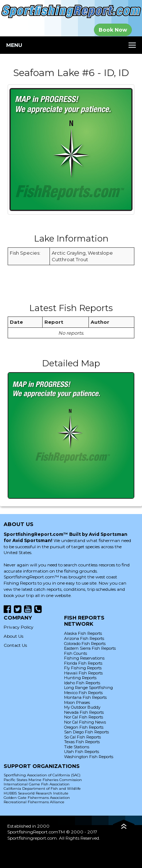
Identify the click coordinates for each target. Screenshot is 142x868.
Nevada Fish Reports (84, 712)
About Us (13, 636)
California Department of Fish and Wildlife (42, 789)
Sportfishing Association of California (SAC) (42, 775)
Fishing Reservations (84, 658)
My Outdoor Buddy (82, 707)
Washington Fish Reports (89, 757)
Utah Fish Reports (82, 752)
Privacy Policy (19, 627)
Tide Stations (77, 747)
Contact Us (15, 645)
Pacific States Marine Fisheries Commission (43, 780)
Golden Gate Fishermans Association (37, 798)
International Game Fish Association (37, 784)
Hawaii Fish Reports (83, 673)
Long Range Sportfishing (88, 688)
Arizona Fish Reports (84, 638)
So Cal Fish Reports (82, 737)
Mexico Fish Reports (83, 693)
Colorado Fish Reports (85, 644)
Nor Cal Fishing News (85, 722)
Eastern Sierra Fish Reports (90, 648)
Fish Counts (76, 653)
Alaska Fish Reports (83, 633)
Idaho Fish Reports (82, 683)
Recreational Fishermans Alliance (34, 802)
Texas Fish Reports (82, 742)
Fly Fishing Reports (83, 668)
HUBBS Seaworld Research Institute (36, 793)
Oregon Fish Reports (84, 727)
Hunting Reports (80, 678)
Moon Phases (77, 702)
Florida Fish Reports (83, 663)
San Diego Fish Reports (86, 732)
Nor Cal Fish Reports (84, 717)
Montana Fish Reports (85, 697)
